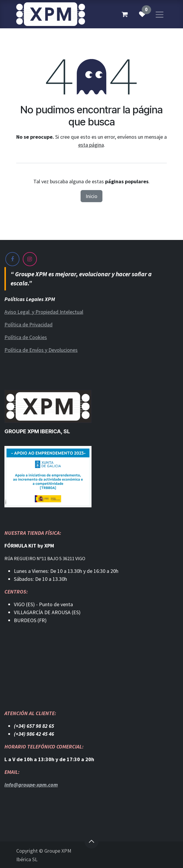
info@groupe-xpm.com (31, 785)
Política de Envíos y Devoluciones (41, 350)
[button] (91, 841)
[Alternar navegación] (160, 14)
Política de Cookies (26, 337)
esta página (91, 145)
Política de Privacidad (28, 325)
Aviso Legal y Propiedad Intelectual (44, 312)
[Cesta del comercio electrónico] (125, 14)
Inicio (91, 196)
